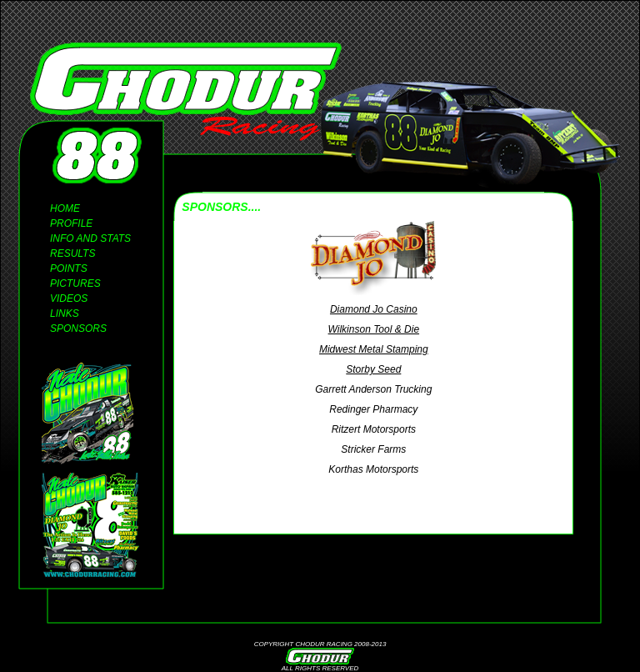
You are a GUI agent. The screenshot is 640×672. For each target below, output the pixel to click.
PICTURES (75, 283)
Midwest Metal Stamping (374, 349)
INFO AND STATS (90, 238)
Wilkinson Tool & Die (374, 329)
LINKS (65, 313)
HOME (65, 208)
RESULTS (72, 253)
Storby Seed (373, 369)
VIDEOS (69, 298)
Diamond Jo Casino (374, 309)
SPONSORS (78, 328)
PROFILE (71, 223)
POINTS (69, 268)
